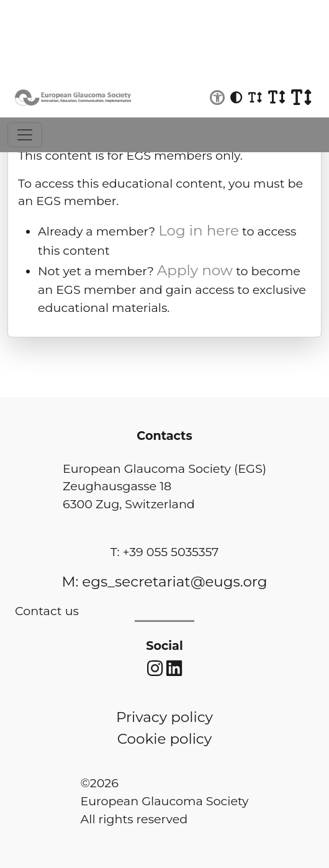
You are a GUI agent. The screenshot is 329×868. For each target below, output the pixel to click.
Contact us (47, 611)
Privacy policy (164, 717)
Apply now (195, 270)
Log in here (199, 231)
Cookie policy (164, 739)
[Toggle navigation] (25, 135)
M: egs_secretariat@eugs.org (164, 582)
